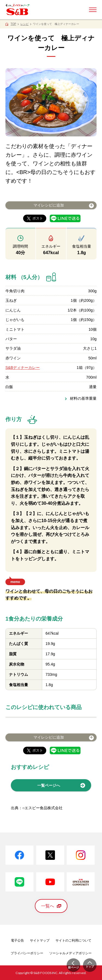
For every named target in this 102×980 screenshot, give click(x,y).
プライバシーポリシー (27, 953)
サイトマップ (40, 940)
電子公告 (17, 940)
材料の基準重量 (83, 398)
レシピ (24, 24)
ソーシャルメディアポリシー (70, 953)
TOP (13, 24)
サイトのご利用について (73, 940)
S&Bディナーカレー (23, 368)
